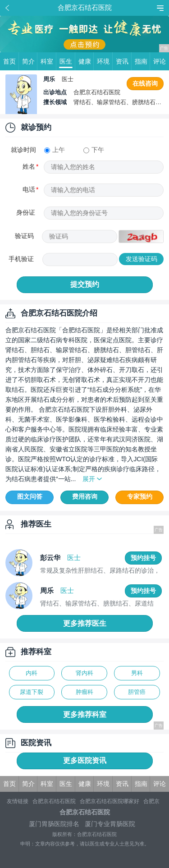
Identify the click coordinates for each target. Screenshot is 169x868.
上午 (55, 150)
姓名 (29, 166)
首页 (11, 61)
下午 (94, 150)
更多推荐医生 (85, 623)
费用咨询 (85, 496)
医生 (67, 61)
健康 (86, 61)
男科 (137, 673)
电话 (29, 189)
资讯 (124, 61)
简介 (30, 61)
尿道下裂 (32, 692)
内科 (32, 673)
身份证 (26, 212)
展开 (89, 479)
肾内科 (84, 673)
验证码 (24, 236)
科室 (48, 61)
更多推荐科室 (85, 714)
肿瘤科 (84, 692)
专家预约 (140, 496)
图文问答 (30, 496)
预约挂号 (143, 558)
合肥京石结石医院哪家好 (110, 801)
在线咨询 (145, 83)
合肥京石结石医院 (54, 801)
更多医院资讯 (85, 760)
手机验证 (21, 259)
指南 (143, 61)
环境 (105, 61)
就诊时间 (23, 150)
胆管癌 (137, 692)
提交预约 (85, 284)
